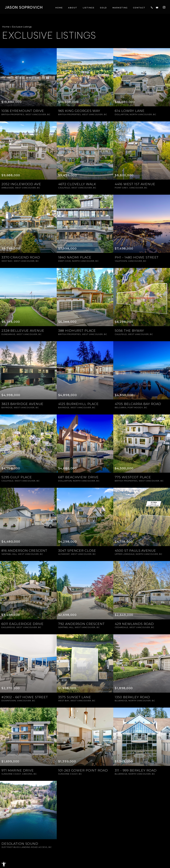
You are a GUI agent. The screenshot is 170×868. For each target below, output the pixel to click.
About (73, 7)
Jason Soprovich (24, 7)
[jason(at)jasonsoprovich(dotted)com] (157, 7)
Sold (103, 7)
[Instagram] (164, 7)
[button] (4, 864)
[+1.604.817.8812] (152, 7)
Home (59, 7)
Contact (139, 7)
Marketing (120, 7)
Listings (89, 7)
